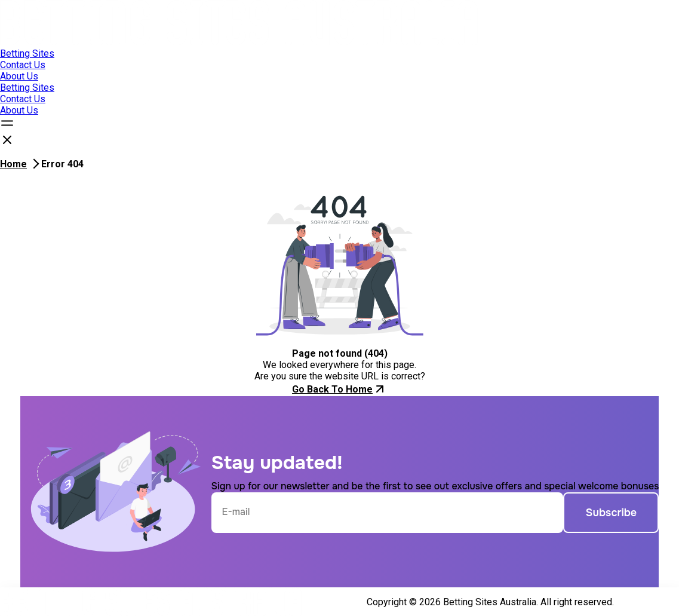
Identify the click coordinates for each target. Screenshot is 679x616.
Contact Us (23, 65)
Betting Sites (27, 53)
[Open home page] (239, 42)
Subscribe (612, 513)
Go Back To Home (339, 389)
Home (13, 164)
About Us (19, 76)
